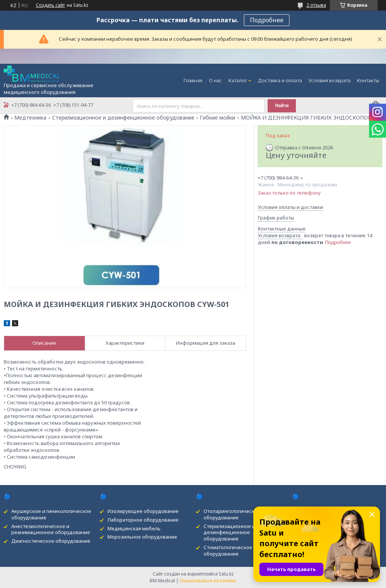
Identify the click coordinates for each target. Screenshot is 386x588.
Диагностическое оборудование (51, 541)
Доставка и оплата (280, 80)
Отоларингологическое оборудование (232, 514)
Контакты (368, 80)
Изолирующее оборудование (143, 511)
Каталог (238, 80)
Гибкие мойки (218, 118)
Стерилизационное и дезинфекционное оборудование (123, 118)
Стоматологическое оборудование (228, 550)
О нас (215, 80)
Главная (193, 80)
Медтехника (30, 118)
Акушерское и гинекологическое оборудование (51, 514)
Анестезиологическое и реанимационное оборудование (51, 529)
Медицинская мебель (134, 528)
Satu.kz (226, 574)
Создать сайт (50, 5)
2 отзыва (316, 5)
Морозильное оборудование (142, 537)
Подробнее (267, 20)
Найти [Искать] (282, 106)
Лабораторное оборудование (143, 520)
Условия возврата (329, 80)
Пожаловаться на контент (208, 581)
